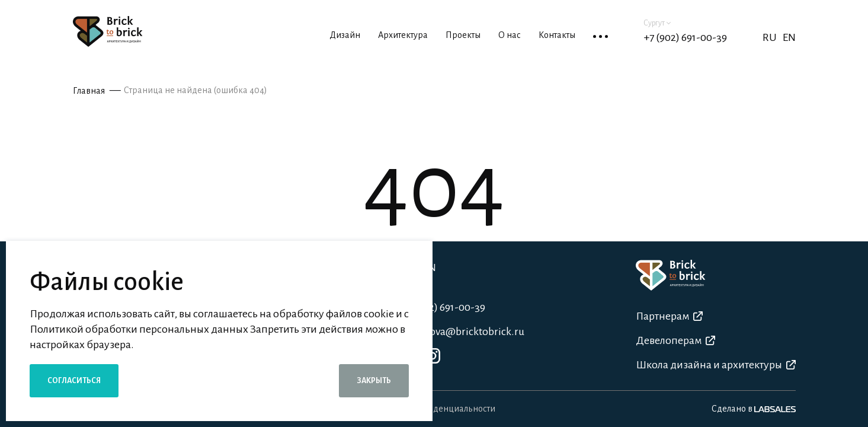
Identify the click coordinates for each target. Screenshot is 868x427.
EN (789, 37)
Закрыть (374, 381)
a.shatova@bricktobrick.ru (463, 332)
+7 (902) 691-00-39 (685, 37)
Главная (89, 91)
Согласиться (74, 381)
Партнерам (669, 316)
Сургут (657, 23)
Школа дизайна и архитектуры (716, 365)
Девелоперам (675, 340)
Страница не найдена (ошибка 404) (196, 90)
